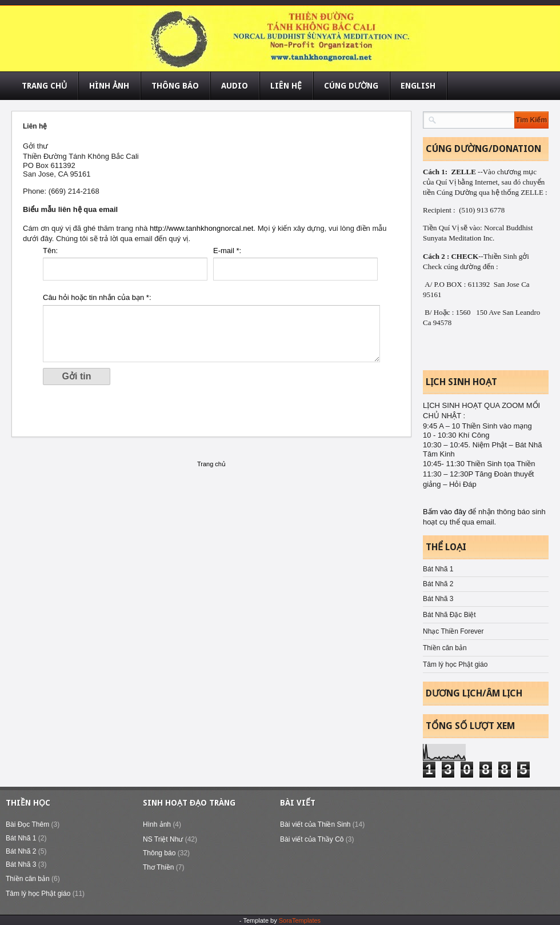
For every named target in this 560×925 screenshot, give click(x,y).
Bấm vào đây (445, 512)
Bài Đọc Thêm (27, 824)
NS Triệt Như (163, 839)
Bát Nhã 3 (438, 599)
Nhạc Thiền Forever (453, 631)
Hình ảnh (157, 824)
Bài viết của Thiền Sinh (315, 824)
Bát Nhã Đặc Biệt (449, 615)
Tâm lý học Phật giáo (455, 664)
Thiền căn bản (445, 648)
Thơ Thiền (158, 867)
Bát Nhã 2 (438, 584)
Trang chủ (211, 464)
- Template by (280, 920)
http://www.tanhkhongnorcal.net (201, 228)
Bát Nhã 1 (438, 569)
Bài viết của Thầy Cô (312, 839)
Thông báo (159, 853)
